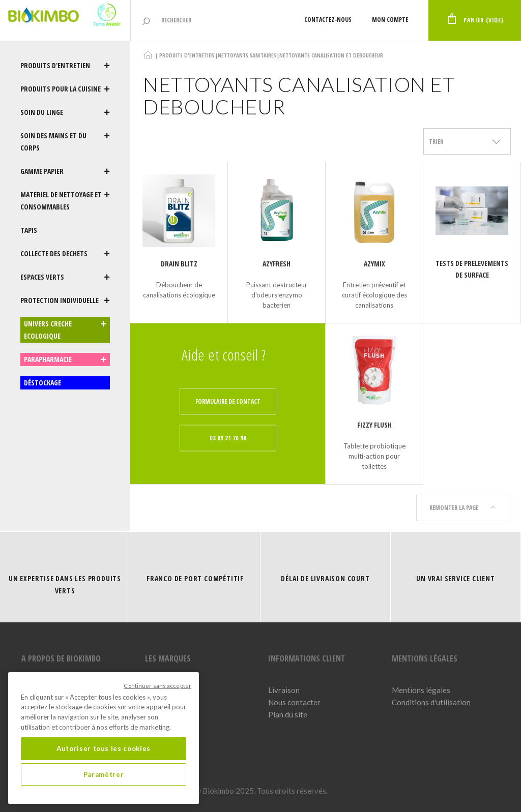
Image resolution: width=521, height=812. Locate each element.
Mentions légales (421, 690)
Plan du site (288, 714)
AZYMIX (374, 264)
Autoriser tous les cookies (104, 748)
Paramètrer (104, 774)
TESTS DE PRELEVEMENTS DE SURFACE (472, 269)
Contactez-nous (326, 20)
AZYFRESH (277, 264)
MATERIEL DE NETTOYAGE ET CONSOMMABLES (65, 201)
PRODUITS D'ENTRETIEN (65, 66)
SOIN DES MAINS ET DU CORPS (65, 142)
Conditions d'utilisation (431, 702)
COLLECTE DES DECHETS (65, 254)
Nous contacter (294, 702)
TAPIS (29, 230)
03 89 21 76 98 (228, 438)
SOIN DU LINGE (65, 112)
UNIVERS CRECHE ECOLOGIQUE (65, 330)
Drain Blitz (179, 264)
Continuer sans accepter (157, 686)
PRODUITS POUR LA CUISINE (65, 89)
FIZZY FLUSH (374, 425)
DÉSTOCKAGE (42, 383)
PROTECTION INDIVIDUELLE (65, 300)
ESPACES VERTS (65, 277)
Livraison (284, 690)
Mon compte (388, 20)
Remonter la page (463, 508)
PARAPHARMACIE (65, 359)
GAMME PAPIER (65, 171)
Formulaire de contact (228, 401)
